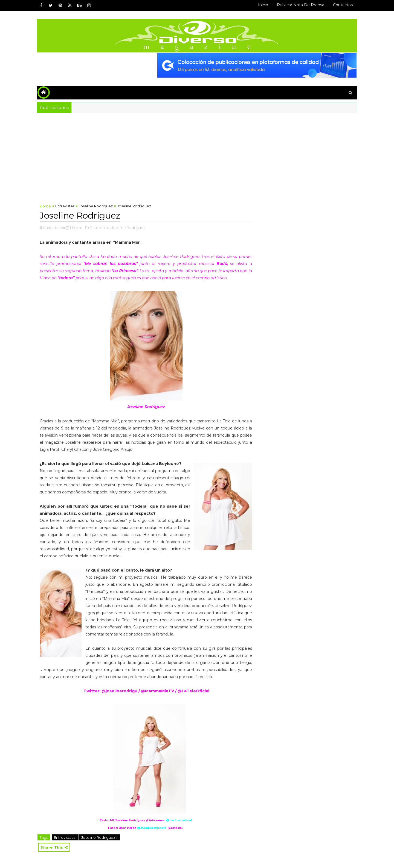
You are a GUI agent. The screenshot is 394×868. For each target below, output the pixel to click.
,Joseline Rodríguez (128, 228)
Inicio (263, 5)
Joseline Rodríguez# (99, 837)
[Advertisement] (197, 154)
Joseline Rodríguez (96, 206)
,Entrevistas (99, 228)
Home (45, 206)
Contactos (343, 5)
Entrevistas (65, 206)
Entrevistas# (65, 837)
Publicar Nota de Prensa (301, 5)
